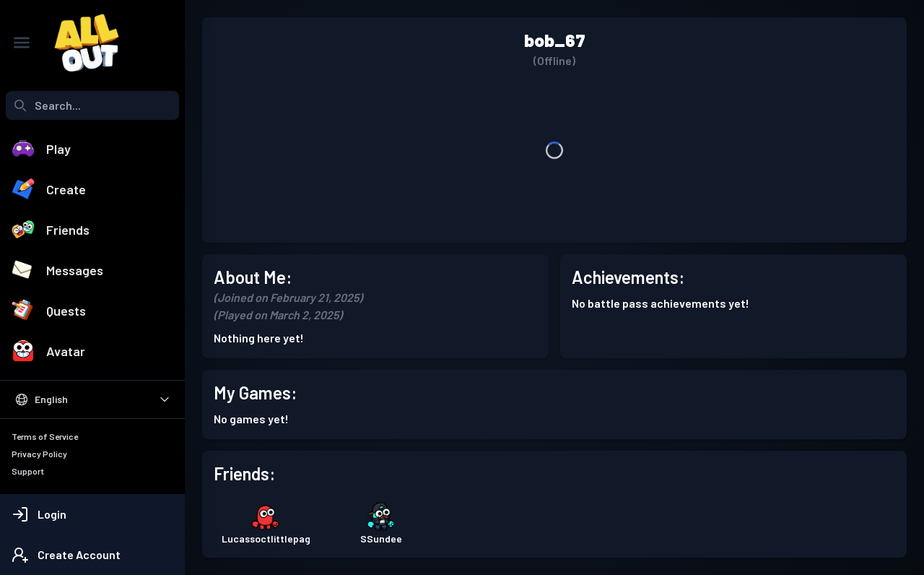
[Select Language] (92, 399)
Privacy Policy (39, 454)
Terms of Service (45, 436)
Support (28, 471)
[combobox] (92, 105)
